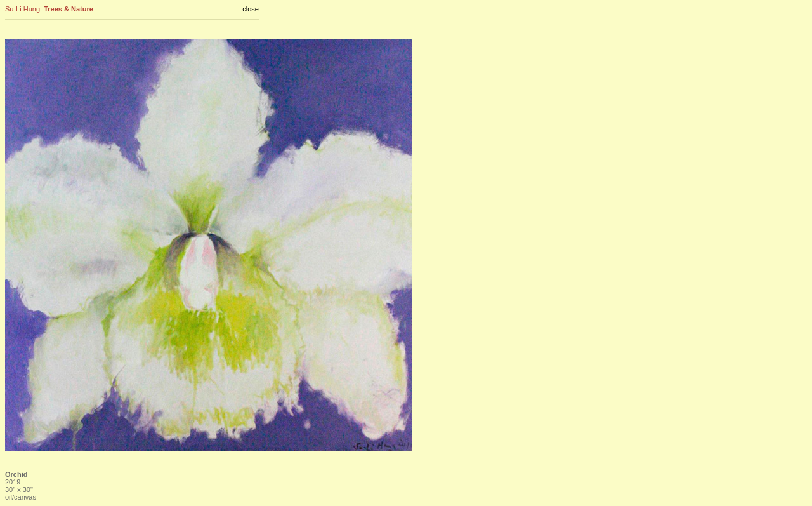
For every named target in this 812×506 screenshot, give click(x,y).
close (251, 9)
